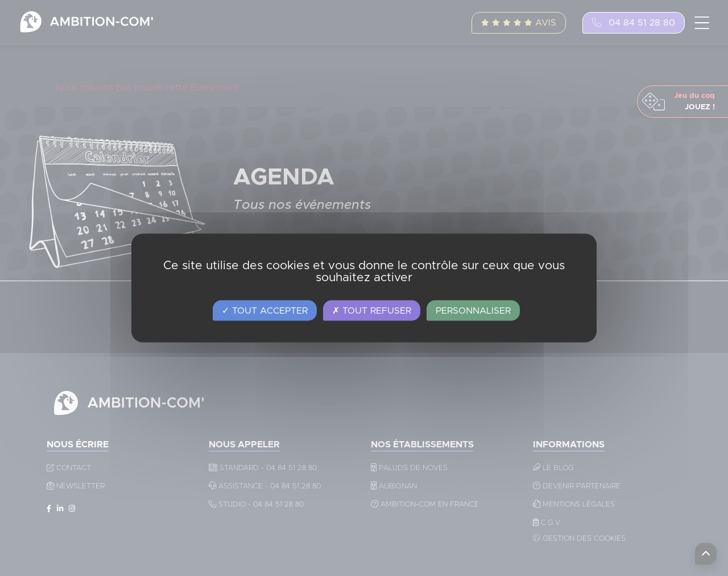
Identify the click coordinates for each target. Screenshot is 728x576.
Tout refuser (372, 311)
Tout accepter (265, 311)
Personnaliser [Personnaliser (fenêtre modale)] (473, 311)
